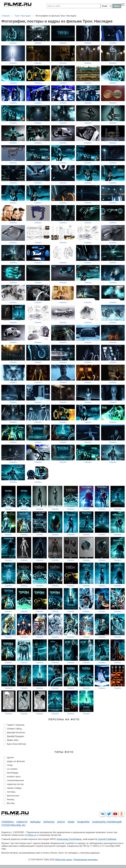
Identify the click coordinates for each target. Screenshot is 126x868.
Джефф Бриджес (16, 736)
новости (22, 822)
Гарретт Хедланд (16, 725)
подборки (83, 822)
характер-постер (15, 784)
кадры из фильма (16, 761)
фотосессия (13, 796)
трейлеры (8, 822)
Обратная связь (64, 860)
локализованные (15, 780)
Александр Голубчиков (69, 839)
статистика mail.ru (13, 825)
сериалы (49, 822)
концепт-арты (14, 777)
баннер (11, 799)
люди (71, 822)
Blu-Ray (11, 803)
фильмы (35, 822)
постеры (11, 792)
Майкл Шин (13, 740)
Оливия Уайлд (14, 729)
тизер (10, 765)
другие (10, 757)
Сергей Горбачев (107, 839)
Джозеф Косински (16, 732)
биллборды (13, 773)
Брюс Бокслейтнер (16, 744)
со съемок (12, 769)
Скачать (13, 43)
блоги (61, 822)
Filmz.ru (32, 835)
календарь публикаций (107, 822)
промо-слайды (14, 788)
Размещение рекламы (86, 860)
